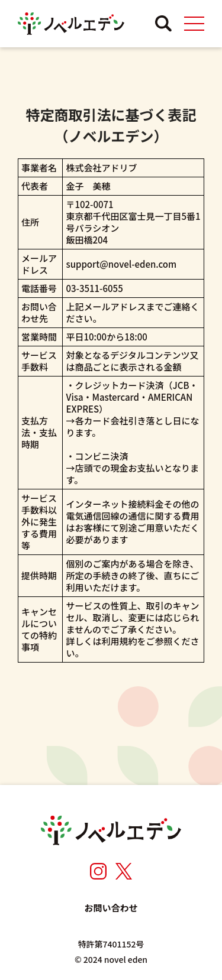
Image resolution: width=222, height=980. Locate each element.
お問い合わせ (111, 908)
